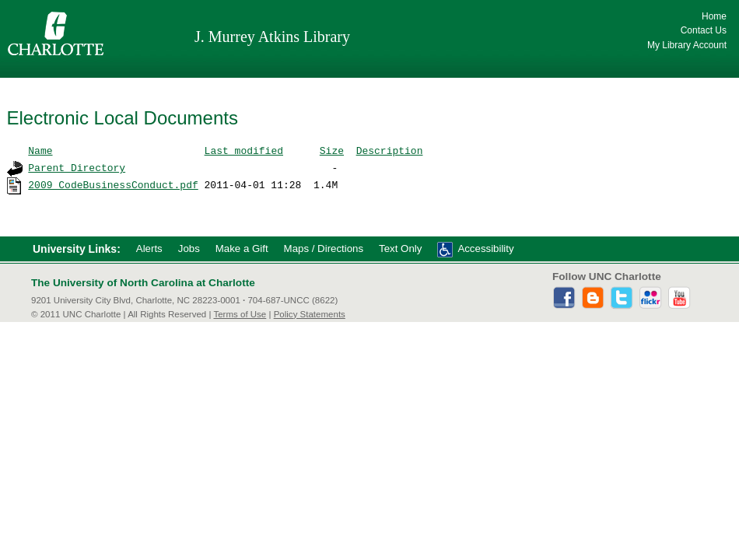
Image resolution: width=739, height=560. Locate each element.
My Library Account (687, 45)
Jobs (189, 248)
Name (40, 150)
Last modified (244, 150)
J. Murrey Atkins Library (272, 37)
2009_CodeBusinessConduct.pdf (113, 184)
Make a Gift (242, 248)
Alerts (149, 248)
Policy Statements (310, 314)
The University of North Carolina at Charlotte (143, 283)
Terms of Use (240, 314)
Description (390, 150)
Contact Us (704, 30)
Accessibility (485, 248)
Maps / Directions (324, 248)
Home (714, 16)
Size (332, 150)
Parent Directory (77, 167)
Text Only (400, 248)
